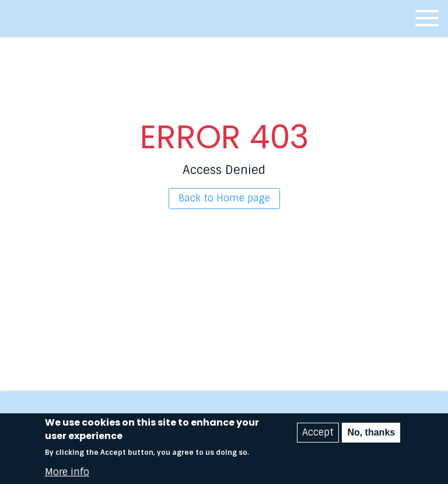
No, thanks (371, 436)
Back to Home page (224, 198)
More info (67, 475)
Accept (318, 436)
